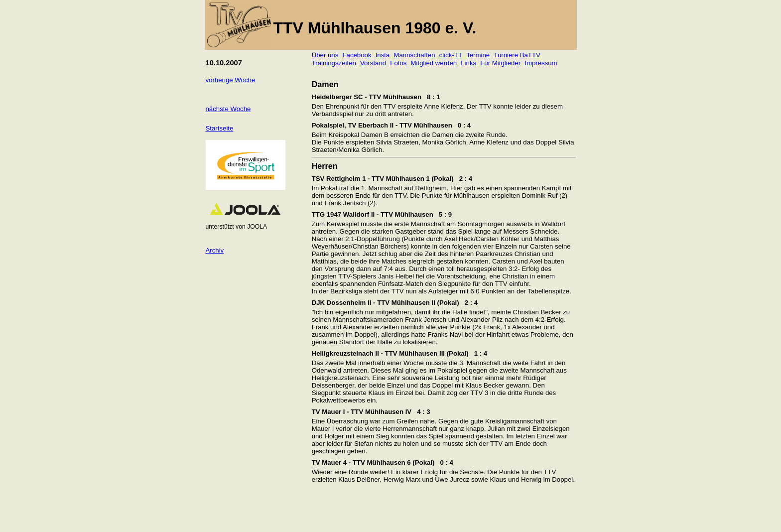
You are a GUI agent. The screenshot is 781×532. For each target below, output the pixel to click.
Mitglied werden (434, 63)
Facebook (357, 55)
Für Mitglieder (500, 63)
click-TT (451, 55)
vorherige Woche (231, 80)
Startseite (220, 128)
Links (468, 63)
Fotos (398, 63)
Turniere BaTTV (517, 55)
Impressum (541, 63)
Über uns (325, 55)
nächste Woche (228, 109)
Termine (478, 55)
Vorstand (373, 63)
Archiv (215, 250)
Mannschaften (415, 55)
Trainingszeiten (334, 63)
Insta (383, 55)
